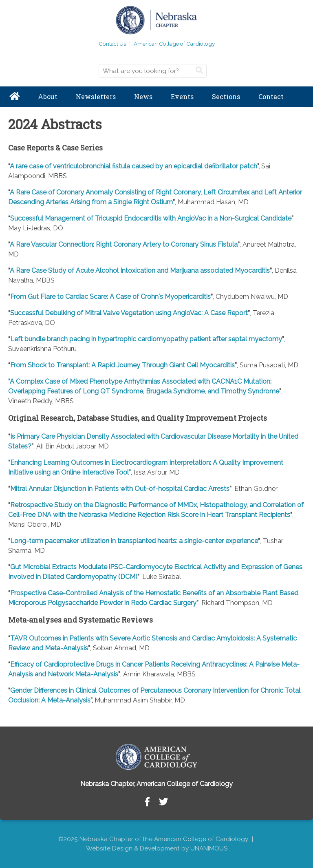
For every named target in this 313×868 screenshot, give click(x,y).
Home (14, 97)
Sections (226, 96)
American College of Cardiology (174, 44)
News (143, 96)
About (48, 96)
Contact (271, 96)
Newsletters (96, 96)
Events (182, 96)
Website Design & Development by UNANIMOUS (157, 848)
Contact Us (112, 44)
